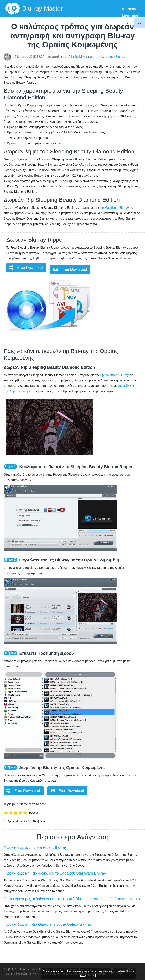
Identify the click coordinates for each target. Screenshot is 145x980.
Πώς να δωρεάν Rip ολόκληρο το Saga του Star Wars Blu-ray (55, 873)
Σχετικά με (45, 969)
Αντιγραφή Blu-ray (113, 57)
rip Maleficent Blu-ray (115, 208)
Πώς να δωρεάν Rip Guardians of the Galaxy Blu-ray (48, 924)
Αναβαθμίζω (11, 969)
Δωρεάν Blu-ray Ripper (35, 240)
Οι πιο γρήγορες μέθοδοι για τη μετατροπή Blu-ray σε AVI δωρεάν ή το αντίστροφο (72, 899)
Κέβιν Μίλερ (79, 57)
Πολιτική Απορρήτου (65, 969)
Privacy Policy (120, 971)
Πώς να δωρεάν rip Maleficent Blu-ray (35, 847)
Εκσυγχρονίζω (29, 969)
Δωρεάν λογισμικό (131, 12)
